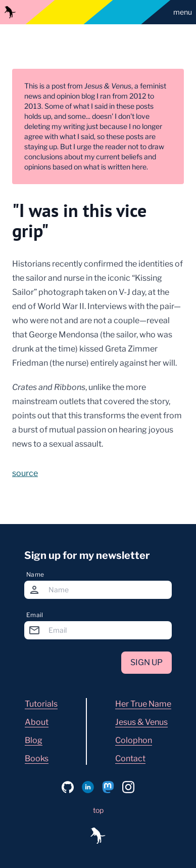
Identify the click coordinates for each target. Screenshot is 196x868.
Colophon (134, 740)
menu (183, 12)
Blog (34, 740)
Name (35, 574)
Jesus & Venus (141, 722)
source (25, 473)
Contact (130, 758)
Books (37, 758)
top (98, 810)
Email (35, 615)
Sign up (146, 662)
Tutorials (41, 704)
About (37, 722)
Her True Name (143, 704)
